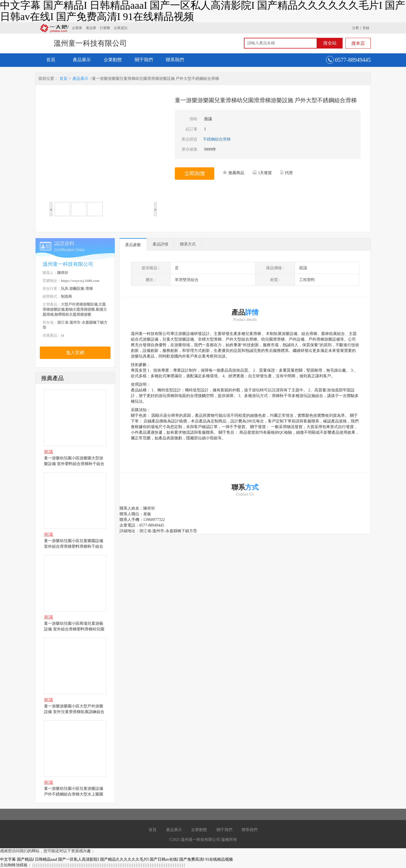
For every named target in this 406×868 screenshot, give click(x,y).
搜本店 (358, 43)
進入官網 (75, 353)
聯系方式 (188, 244)
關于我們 (144, 60)
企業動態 (113, 60)
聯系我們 (175, 60)
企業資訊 (121, 28)
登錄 (366, 28)
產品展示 (82, 60)
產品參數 (133, 245)
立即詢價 (195, 174)
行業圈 (105, 28)
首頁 (51, 60)
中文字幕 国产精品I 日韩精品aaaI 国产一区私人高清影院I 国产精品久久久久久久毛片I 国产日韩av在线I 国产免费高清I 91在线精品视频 (116, 859)
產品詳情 (160, 244)
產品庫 (91, 28)
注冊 (356, 28)
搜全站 (330, 43)
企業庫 (77, 28)
